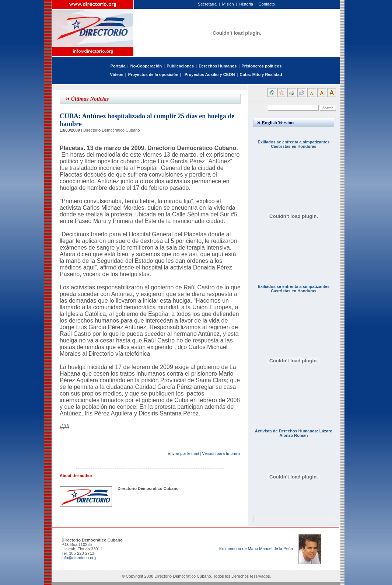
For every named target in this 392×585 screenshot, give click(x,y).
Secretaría (207, 4)
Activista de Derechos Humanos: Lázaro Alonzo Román (294, 433)
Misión (228, 4)
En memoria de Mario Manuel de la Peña (256, 549)
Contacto (267, 4)
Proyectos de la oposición (153, 74)
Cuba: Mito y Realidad (261, 74)
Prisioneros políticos (261, 66)
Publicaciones (180, 66)
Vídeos (117, 74)
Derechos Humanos (218, 66)
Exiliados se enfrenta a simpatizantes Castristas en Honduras (293, 144)
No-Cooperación (146, 66)
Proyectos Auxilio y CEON (210, 74)
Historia (246, 4)
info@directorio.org (79, 558)
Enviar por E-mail (183, 453)
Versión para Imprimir (221, 453)
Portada (118, 66)
